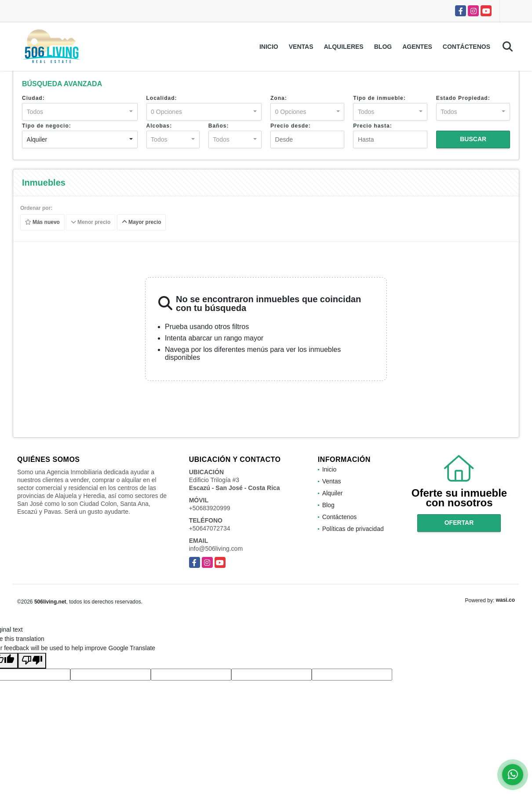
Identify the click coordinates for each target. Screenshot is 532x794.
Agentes (417, 47)
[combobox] (80, 112)
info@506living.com (216, 549)
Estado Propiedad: (463, 98)
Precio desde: (291, 126)
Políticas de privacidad (353, 529)
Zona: (279, 98)
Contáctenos (466, 47)
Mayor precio (142, 223)
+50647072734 (210, 528)
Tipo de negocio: (47, 126)
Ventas (301, 47)
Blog (383, 47)
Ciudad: (33, 98)
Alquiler (333, 493)
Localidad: (162, 98)
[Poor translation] (32, 661)
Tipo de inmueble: (379, 98)
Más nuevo (42, 223)
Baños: (219, 126)
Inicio (269, 47)
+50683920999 (210, 508)
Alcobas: (159, 126)
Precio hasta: (372, 126)
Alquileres (343, 47)
